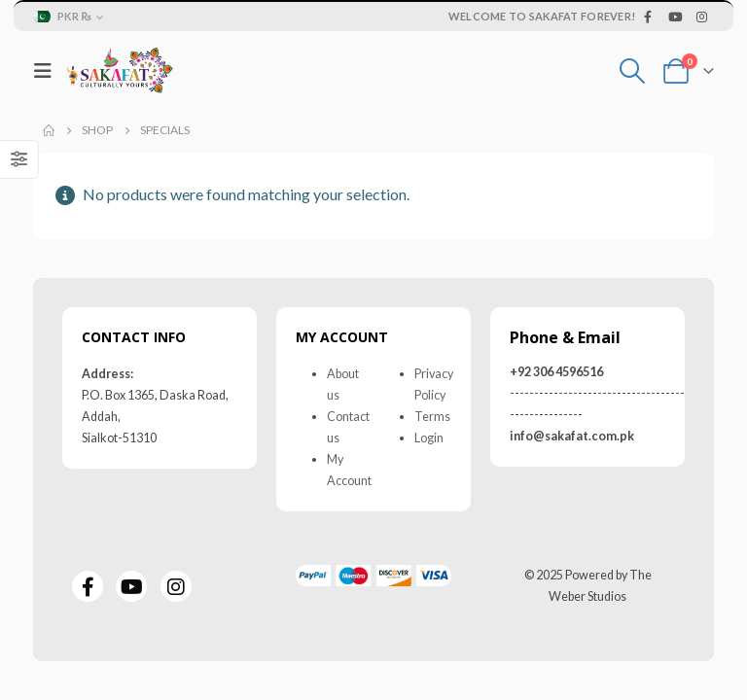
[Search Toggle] (633, 71)
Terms (432, 417)
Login (429, 438)
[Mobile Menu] (48, 70)
